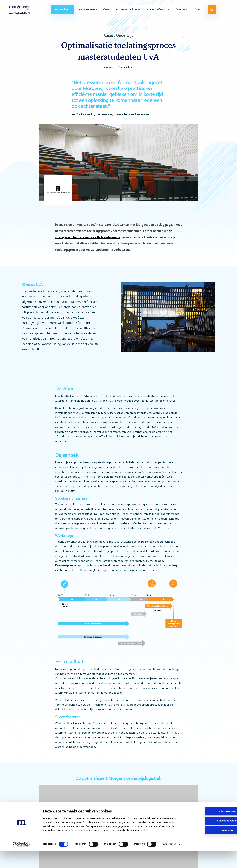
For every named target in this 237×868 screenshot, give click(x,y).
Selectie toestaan (210, 838)
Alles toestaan (210, 829)
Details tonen (169, 862)
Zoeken (212, 11)
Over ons (181, 11)
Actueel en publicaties (128, 11)
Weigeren (209, 847)
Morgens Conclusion (21, 11)
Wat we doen (62, 11)
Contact (198, 11)
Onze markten (87, 11)
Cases (106, 11)
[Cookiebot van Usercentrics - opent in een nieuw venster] (21, 862)
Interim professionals (158, 11)
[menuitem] (63, 11)
